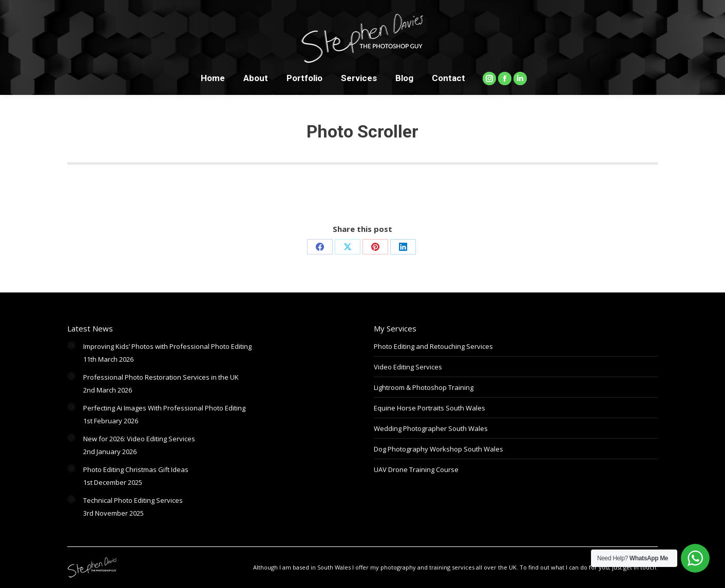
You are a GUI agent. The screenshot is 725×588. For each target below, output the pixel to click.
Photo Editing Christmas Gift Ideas (136, 469)
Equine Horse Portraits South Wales (430, 408)
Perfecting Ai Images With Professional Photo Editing (164, 408)
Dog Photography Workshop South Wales (438, 449)
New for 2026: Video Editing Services (139, 439)
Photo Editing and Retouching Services (433, 346)
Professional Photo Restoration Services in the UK (161, 377)
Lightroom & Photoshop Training (424, 387)
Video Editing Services (408, 367)
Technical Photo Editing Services (133, 500)
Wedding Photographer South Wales (431, 428)
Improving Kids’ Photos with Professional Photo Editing (167, 346)
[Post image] (71, 345)
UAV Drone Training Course (416, 469)
